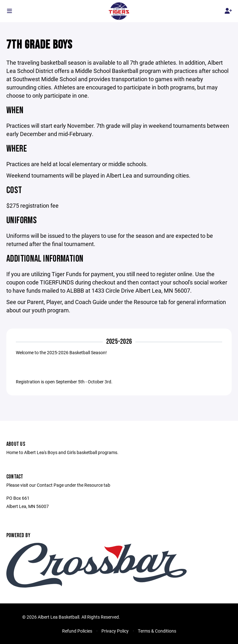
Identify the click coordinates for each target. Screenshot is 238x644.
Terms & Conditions (157, 631)
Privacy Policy (115, 631)
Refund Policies (77, 631)
